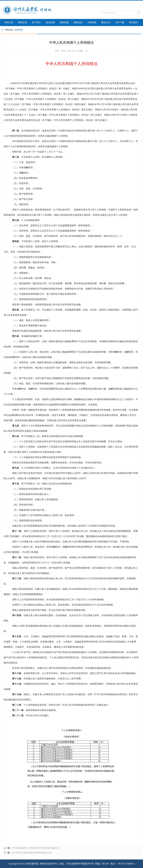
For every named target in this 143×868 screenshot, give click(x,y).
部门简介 (36, 22)
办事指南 (92, 22)
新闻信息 (78, 22)
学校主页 (9, 22)
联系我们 (134, 22)
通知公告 (106, 22)
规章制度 (64, 22)
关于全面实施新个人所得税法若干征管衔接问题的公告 (36, 848)
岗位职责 (50, 22)
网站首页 (23, 22)
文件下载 (120, 22)
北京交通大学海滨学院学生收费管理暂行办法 (32, 853)
